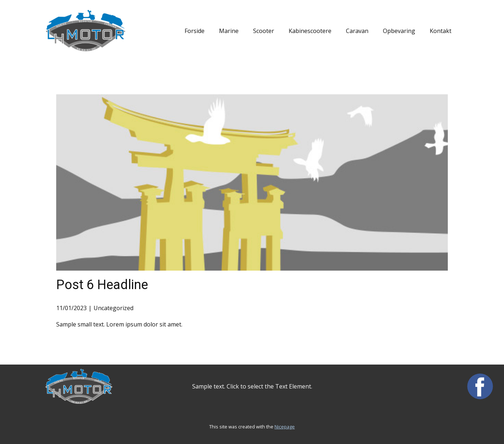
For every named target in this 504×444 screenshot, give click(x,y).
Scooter (264, 31)
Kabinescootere (310, 31)
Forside (195, 31)
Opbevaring (399, 31)
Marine (229, 31)
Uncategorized (113, 308)
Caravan (357, 31)
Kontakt (441, 31)
